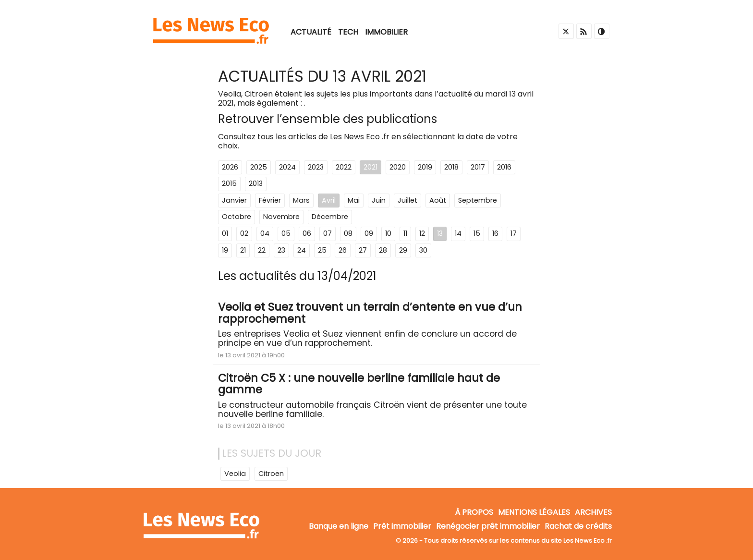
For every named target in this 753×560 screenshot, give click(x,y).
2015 (229, 183)
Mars (301, 200)
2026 (230, 167)
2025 (259, 167)
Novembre (281, 217)
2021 (370, 167)
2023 (316, 167)
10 (388, 233)
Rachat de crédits (578, 527)
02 (244, 233)
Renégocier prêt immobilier (488, 527)
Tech (348, 32)
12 (422, 233)
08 (348, 233)
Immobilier (386, 32)
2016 (504, 167)
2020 (398, 167)
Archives (593, 512)
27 (363, 250)
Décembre (330, 217)
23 (281, 250)
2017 (478, 167)
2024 (287, 167)
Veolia (235, 474)
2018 (451, 167)
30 (423, 250)
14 (458, 233)
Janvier (234, 200)
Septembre (478, 200)
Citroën (271, 474)
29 (403, 250)
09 (369, 233)
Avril (329, 200)
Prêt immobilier (402, 527)
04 (265, 233)
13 (440, 233)
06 (307, 233)
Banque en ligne (339, 527)
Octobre (237, 217)
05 (286, 233)
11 (405, 233)
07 (328, 233)
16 (495, 233)
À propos (474, 512)
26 (343, 250)
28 (383, 250)
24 (302, 250)
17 (514, 233)
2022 (344, 167)
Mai (354, 200)
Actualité (311, 32)
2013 (256, 183)
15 (477, 233)
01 (225, 233)
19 (225, 250)
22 (262, 250)
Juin (379, 200)
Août (438, 200)
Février (270, 200)
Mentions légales (534, 512)
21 (243, 250)
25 (322, 250)
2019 (425, 167)
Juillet (407, 200)
